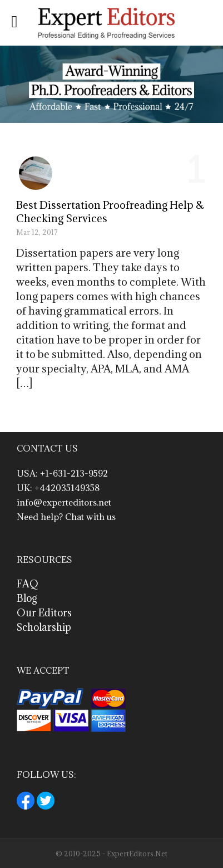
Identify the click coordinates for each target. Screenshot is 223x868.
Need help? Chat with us (66, 517)
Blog (27, 598)
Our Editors (44, 613)
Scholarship (44, 627)
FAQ (28, 584)
